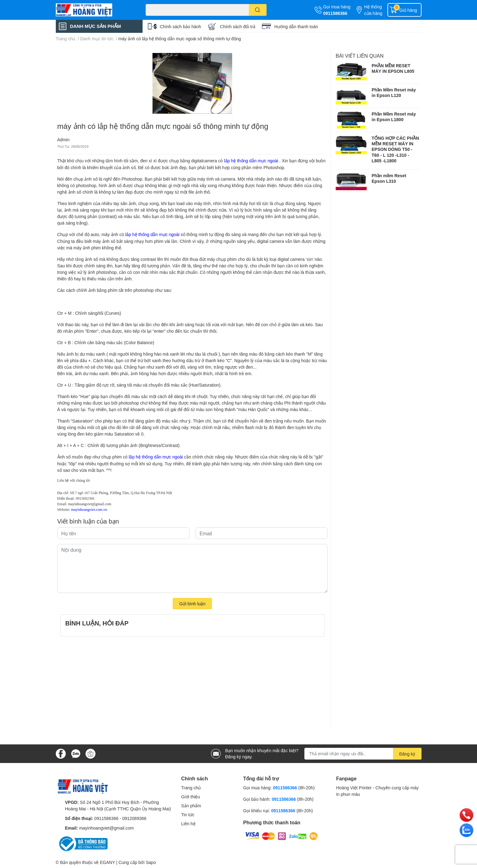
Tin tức (188, 815)
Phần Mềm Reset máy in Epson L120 (394, 92)
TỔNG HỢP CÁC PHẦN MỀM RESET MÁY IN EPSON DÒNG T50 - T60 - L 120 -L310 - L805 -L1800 (395, 149)
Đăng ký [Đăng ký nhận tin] (407, 754)
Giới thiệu (191, 797)
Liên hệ (188, 824)
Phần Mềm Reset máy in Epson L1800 (394, 117)
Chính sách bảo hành (181, 26)
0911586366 (335, 13)
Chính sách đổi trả (238, 26)
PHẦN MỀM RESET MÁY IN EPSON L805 (393, 68)
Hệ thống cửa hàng (373, 10)
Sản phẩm (191, 806)
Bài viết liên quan (360, 56)
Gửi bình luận (192, 604)
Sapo (151, 862)
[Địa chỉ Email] (363, 754)
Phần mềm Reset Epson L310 (389, 178)
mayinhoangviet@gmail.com (90, 504)
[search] (258, 10)
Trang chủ (191, 788)
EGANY (107, 862)
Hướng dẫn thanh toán (296, 26)
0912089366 (134, 818)
